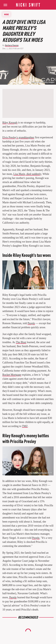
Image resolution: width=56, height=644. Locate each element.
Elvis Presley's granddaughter (18, 137)
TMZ (25, 426)
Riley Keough (10, 123)
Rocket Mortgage (12, 375)
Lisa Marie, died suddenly (27, 174)
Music (7, 14)
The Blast (21, 342)
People (31, 323)
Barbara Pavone (12, 45)
